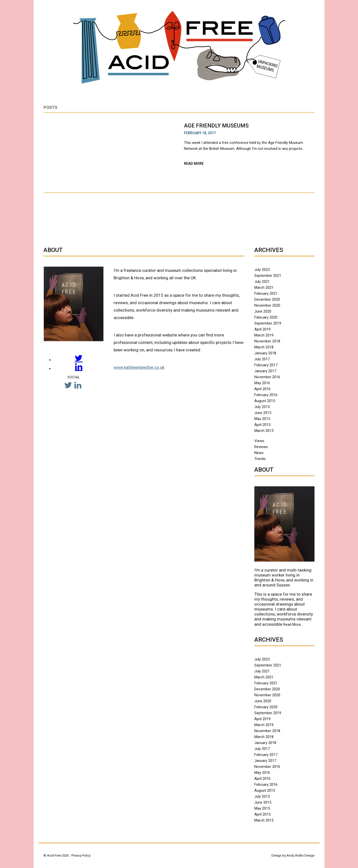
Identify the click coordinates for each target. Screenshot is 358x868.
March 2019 (264, 335)
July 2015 (262, 407)
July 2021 (262, 282)
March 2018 (264, 347)
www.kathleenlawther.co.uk (139, 367)
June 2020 (263, 311)
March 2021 (264, 288)
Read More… (293, 624)
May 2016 (262, 383)
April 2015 (262, 425)
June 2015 (263, 413)
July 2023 (262, 270)
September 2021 (268, 276)
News (259, 453)
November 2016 (267, 377)
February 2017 (266, 365)
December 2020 (267, 299)
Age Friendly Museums (217, 126)
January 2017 (265, 371)
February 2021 (266, 293)
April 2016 (262, 389)
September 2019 (268, 323)
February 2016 (266, 395)
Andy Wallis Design (301, 855)
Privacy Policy (81, 855)
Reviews (261, 447)
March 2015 (264, 431)
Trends (260, 459)
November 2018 (267, 341)
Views (259, 441)
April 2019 (262, 329)
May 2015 (262, 419)
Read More (203, 164)
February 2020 (266, 317)
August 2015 (265, 401)
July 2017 (262, 359)
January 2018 (265, 353)
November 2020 (267, 305)
